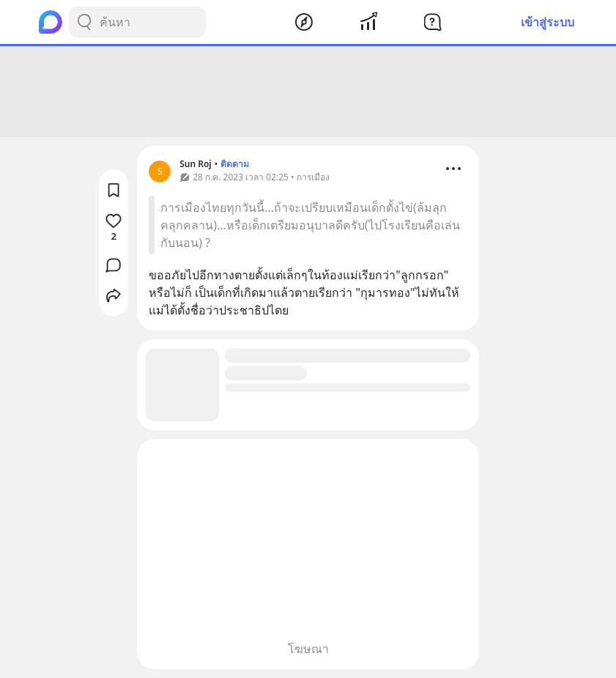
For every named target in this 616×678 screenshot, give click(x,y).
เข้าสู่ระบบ (548, 22)
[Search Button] (84, 22)
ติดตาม (235, 164)
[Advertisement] (308, 92)
